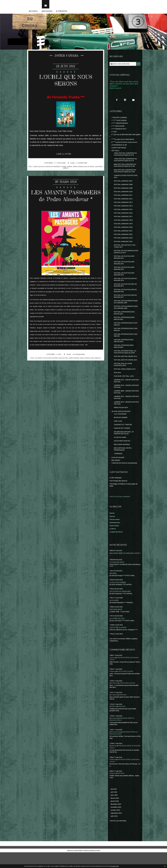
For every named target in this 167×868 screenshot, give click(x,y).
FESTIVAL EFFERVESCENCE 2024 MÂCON (126, 339)
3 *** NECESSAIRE (59, 165)
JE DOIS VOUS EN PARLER (121, 424)
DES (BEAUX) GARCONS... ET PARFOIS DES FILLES (124, 446)
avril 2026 (114, 807)
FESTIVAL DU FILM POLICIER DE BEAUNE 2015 (125, 293)
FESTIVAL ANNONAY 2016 (123, 218)
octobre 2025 (115, 826)
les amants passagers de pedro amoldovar (51, 366)
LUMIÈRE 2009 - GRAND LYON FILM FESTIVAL (125, 404)
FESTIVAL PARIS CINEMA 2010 (125, 380)
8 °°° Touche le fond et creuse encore (125, 145)
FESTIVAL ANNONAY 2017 (123, 222)
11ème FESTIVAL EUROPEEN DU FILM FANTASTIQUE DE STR (126, 163)
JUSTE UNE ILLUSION (118, 643)
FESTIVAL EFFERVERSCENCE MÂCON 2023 (124, 328)
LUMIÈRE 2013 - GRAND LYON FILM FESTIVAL (125, 410)
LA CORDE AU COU (117, 633)
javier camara (81, 168)
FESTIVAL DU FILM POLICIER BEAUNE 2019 (124, 282)
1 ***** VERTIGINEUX (119, 122)
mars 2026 (114, 810)
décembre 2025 (116, 819)
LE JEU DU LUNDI (120, 451)
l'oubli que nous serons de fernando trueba (51, 168)
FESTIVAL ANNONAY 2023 (123, 241)
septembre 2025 (117, 829)
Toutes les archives (118, 836)
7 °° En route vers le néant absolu (124, 142)
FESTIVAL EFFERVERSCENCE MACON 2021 (124, 322)
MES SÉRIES (116, 475)
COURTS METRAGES (119, 151)
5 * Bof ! (58, 363)
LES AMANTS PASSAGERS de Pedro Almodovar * (66, 200)
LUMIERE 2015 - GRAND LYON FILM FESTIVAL (125, 392)
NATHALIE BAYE (116, 624)
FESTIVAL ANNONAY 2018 (123, 226)
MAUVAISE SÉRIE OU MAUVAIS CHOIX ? (125, 567)
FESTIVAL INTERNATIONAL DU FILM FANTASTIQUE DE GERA (125, 362)
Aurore (112, 673)
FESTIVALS (115, 154)
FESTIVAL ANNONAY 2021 (123, 237)
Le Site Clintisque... (116, 492)
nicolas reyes (92, 168)
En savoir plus (115, 866)
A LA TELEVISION (120, 427)
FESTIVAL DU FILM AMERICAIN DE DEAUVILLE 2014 (126, 258)
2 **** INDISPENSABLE (120, 125)
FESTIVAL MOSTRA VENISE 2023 (126, 371)
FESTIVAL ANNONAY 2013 (123, 207)
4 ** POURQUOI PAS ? (119, 131)
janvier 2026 (115, 816)
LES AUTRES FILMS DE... (122, 455)
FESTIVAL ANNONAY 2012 (123, 204)
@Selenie (113, 721)
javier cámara (74, 366)
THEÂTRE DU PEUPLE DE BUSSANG (125, 478)
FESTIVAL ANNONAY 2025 (123, 248)
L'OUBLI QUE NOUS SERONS (66, 81)
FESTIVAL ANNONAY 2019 (123, 229)
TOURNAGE (118, 468)
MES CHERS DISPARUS (122, 458)
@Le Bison (113, 698)
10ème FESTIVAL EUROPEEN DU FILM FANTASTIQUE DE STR (126, 158)
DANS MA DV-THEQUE (122, 441)
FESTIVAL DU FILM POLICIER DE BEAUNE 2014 (125, 287)
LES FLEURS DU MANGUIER (120, 606)
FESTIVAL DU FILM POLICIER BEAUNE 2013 (124, 270)
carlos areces (86, 366)
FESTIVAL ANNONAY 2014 (123, 211)
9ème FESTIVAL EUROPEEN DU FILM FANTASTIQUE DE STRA (125, 175)
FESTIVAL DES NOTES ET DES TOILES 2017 (125, 253)
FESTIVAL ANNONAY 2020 (123, 233)
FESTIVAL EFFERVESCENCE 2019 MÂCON (126, 333)
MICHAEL (113, 588)
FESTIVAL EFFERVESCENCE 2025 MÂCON (126, 345)
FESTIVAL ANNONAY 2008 (123, 189)
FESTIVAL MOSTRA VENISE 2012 (126, 367)
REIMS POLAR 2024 (121, 420)
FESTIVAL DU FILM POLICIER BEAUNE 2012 (124, 264)
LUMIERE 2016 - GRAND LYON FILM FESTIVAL (125, 398)
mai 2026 (114, 804)
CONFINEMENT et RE (119, 148)
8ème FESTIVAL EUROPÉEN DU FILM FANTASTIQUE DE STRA (125, 169)
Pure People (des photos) (119, 495)
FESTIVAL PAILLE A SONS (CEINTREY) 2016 (123, 375)
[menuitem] (33, 13)
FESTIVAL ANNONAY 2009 (123, 193)
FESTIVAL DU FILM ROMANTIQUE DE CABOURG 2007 (126, 310)
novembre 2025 (116, 822)
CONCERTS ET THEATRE (123, 438)
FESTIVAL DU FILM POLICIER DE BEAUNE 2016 (125, 299)
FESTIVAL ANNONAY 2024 (123, 244)
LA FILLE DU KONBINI (118, 597)
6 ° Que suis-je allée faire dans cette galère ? (124, 138)
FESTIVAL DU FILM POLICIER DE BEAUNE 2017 (125, 305)
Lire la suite (64, 156)
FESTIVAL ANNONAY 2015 (123, 215)
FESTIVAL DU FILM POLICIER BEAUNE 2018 (124, 276)
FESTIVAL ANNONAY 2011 (123, 200)
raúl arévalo (97, 366)
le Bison (112, 686)
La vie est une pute (118, 472)
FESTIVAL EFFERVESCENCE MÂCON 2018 (124, 351)
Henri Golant (115, 540)
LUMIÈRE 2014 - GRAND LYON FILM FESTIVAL (125, 415)
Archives (47, 13)
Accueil (33, 13)
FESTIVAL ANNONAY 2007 (123, 185)
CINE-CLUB (118, 434)
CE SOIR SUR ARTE (117, 577)
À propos (62, 13)
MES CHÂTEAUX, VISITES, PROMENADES (123, 463)
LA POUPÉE (114, 615)
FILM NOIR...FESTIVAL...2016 (124, 387)
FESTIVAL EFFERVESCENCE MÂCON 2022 (124, 357)
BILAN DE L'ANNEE (121, 430)
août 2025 (114, 832)
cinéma (72, 168)
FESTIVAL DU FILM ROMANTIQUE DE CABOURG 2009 (126, 316)
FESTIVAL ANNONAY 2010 (123, 196)
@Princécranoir (115, 747)
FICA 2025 (117, 384)
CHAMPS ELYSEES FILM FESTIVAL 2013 (126, 181)
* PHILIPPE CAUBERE (119, 119)
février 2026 (115, 813)
